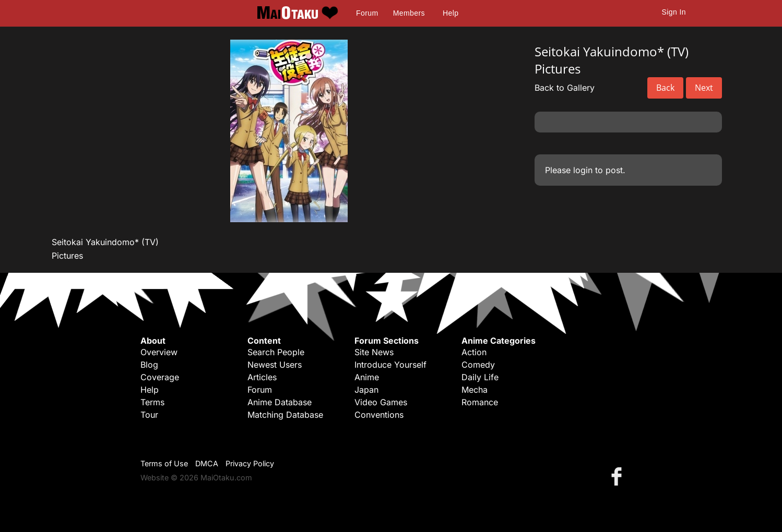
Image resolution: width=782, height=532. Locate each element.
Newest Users (275, 365)
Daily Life (480, 377)
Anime (367, 377)
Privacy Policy (250, 463)
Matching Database (285, 415)
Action (474, 352)
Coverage (160, 377)
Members (409, 13)
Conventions (379, 415)
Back (665, 88)
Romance (480, 402)
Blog (149, 365)
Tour (149, 415)
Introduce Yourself (390, 365)
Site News (374, 352)
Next (704, 88)
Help (451, 13)
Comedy (478, 365)
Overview (159, 352)
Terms (152, 402)
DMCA (207, 463)
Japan (366, 390)
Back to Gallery (565, 88)
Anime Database (280, 402)
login (583, 170)
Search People (276, 352)
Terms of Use (164, 463)
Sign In (674, 12)
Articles (262, 377)
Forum (367, 13)
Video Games (381, 402)
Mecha (475, 390)
